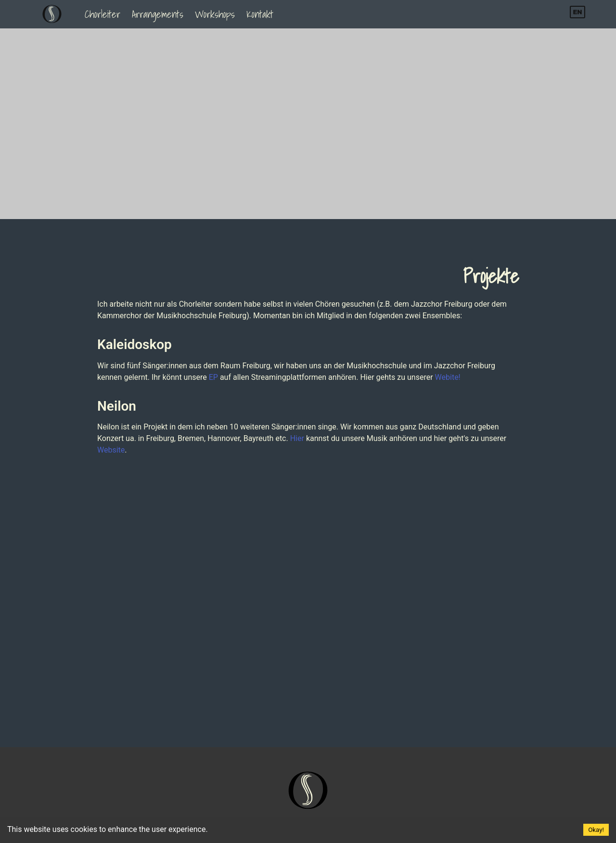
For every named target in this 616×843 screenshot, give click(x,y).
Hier (297, 438)
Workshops (215, 14)
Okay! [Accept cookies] (596, 830)
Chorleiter (103, 14)
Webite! (448, 377)
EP (213, 377)
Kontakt (260, 14)
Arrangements (158, 14)
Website (111, 450)
